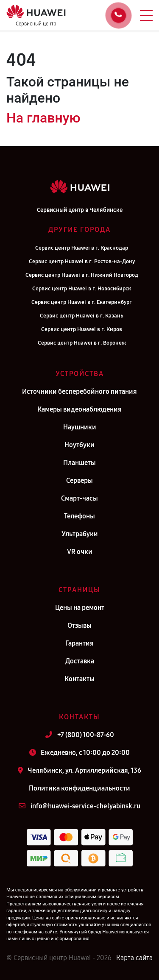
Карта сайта (134, 958)
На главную (43, 118)
